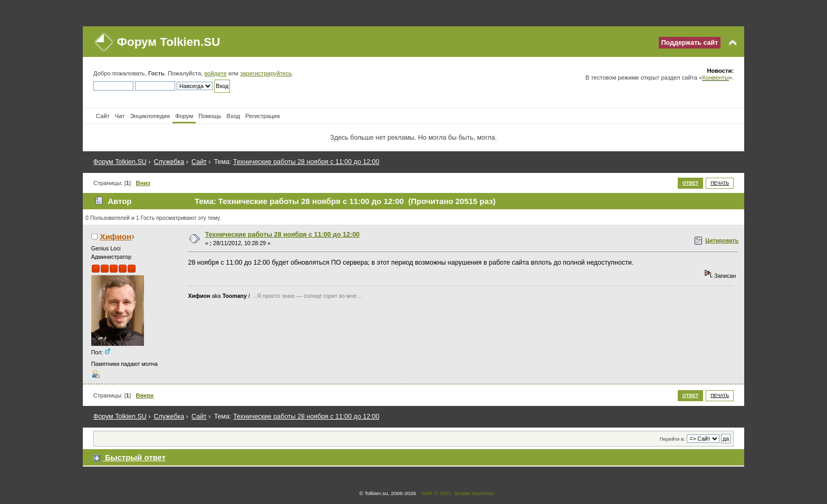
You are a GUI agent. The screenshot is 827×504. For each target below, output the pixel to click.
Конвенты (715, 77)
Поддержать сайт (690, 43)
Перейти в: (672, 439)
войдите (215, 73)
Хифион (116, 236)
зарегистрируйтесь (266, 73)
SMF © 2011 (436, 493)
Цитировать (722, 240)
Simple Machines (474, 493)
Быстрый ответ (135, 457)
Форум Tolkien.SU (169, 42)
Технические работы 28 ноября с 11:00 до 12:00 (282, 235)
